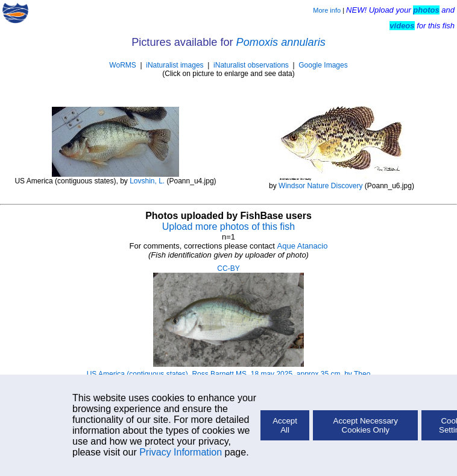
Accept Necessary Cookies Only (366, 425)
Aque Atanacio (303, 246)
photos (426, 10)
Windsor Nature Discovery (320, 186)
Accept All (285, 425)
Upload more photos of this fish (229, 227)
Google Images (323, 65)
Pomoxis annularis (281, 42)
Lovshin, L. (147, 181)
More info (327, 10)
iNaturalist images (175, 65)
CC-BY (228, 268)
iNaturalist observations (251, 65)
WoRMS (122, 65)
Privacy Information (181, 452)
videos (402, 26)
